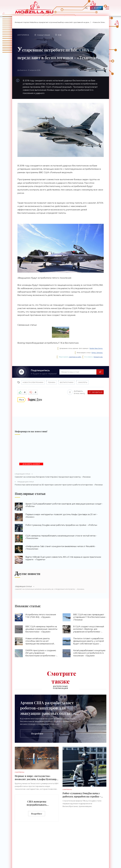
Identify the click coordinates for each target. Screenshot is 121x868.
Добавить (76, 392)
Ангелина (23, 35)
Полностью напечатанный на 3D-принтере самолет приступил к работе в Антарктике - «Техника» (61, 483)
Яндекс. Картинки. (97, 353)
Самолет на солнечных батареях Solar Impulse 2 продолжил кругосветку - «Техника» (61, 475)
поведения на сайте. (75, 357)
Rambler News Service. (96, 348)
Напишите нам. (98, 357)
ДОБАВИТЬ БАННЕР (31, 464)
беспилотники (67, 382)
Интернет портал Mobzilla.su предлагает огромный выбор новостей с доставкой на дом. (52, 22)
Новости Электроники (102, 22)
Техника (52, 382)
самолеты (83, 382)
